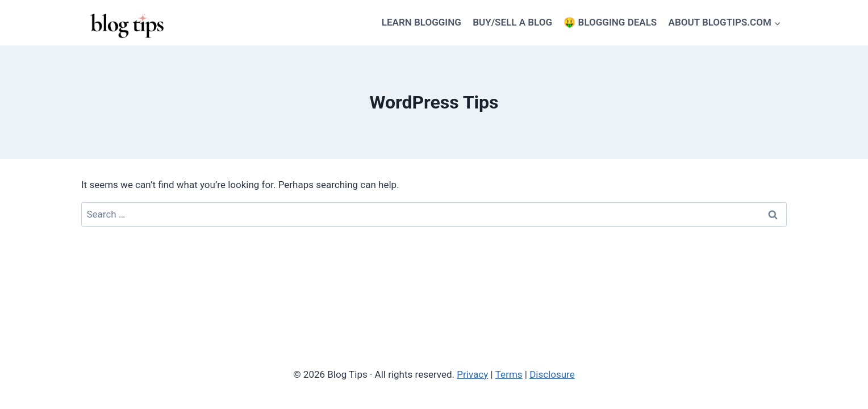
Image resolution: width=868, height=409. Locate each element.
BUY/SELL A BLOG (512, 22)
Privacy (472, 374)
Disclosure (552, 374)
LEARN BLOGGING (422, 22)
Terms (509, 374)
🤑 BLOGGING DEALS (610, 22)
